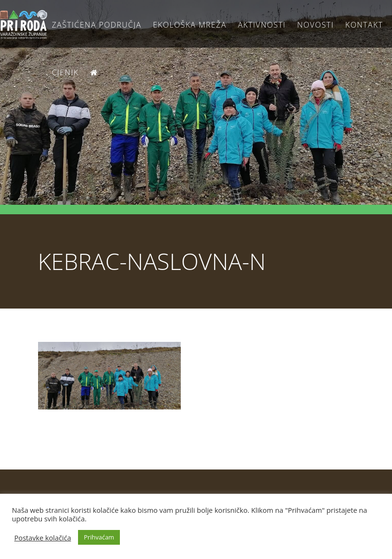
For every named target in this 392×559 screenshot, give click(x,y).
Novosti (316, 25)
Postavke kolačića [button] (43, 538)
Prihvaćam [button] (99, 537)
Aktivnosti (262, 25)
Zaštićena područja (97, 25)
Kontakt (364, 25)
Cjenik (65, 72)
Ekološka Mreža (190, 25)
